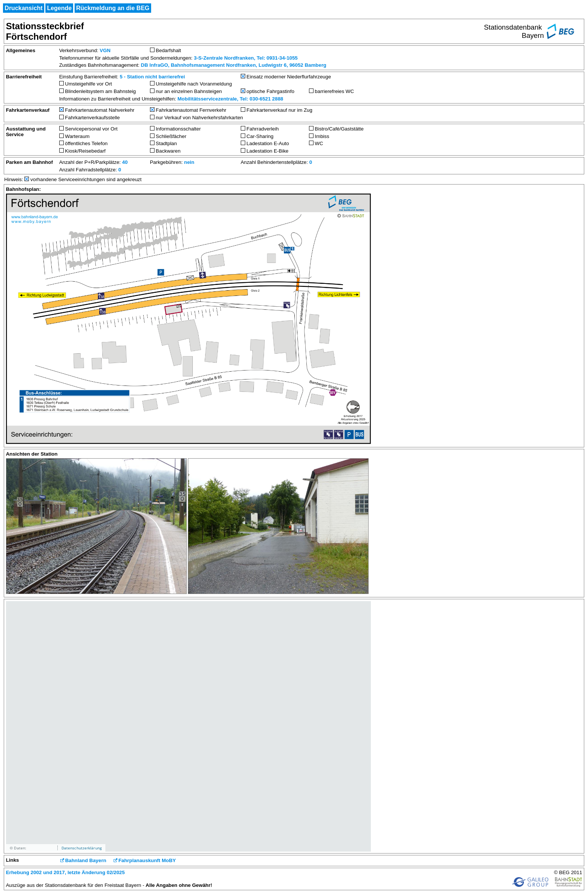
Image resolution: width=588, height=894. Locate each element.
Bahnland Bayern (86, 860)
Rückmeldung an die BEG (113, 8)
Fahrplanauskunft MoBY (147, 860)
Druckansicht (23, 8)
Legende (59, 8)
